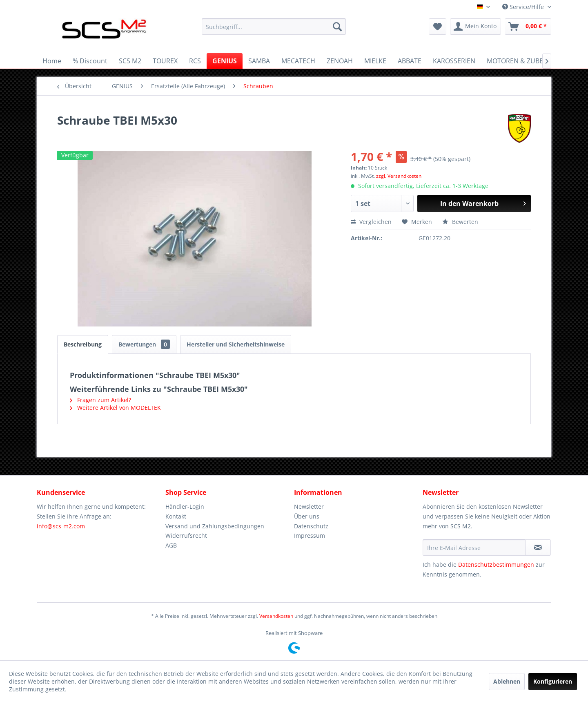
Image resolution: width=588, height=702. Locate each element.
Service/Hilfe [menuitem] (524, 7)
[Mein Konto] (476, 27)
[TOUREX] (165, 61)
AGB (171, 545)
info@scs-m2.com (61, 526)
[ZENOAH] (340, 61)
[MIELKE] (375, 61)
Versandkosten (276, 616)
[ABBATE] (410, 61)
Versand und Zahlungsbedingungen (215, 526)
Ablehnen (507, 681)
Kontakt (176, 516)
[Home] (52, 61)
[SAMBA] (259, 61)
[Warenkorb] (528, 27)
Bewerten (460, 222)
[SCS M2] (130, 61)
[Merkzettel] (438, 27)
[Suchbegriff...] (274, 27)
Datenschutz (311, 526)
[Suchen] (337, 27)
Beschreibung (83, 344)
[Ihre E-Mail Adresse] (474, 548)
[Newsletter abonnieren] (538, 548)
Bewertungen (144, 344)
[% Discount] (90, 61)
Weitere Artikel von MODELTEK (115, 408)
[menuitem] (274, 27)
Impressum (310, 535)
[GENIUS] (225, 61)
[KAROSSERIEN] (454, 61)
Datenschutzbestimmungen (496, 565)
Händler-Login (185, 506)
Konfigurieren (553, 681)
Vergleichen (371, 222)
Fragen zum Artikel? (100, 400)
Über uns (307, 516)
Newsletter (309, 506)
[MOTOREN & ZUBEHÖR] (522, 61)
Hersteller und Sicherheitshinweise (236, 344)
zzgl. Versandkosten (399, 176)
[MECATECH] (298, 61)
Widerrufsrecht (186, 535)
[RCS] (195, 61)
